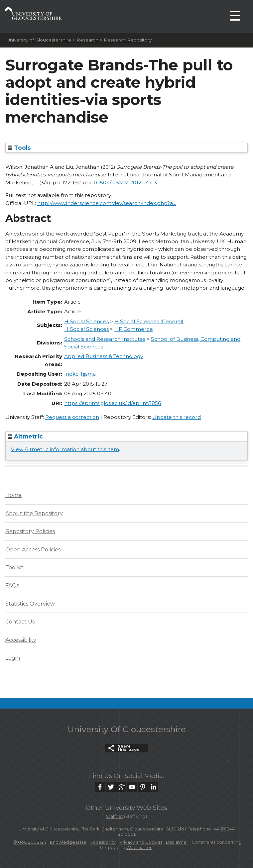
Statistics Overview (30, 604)
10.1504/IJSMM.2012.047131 (125, 183)
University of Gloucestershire (39, 40)
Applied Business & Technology (104, 356)
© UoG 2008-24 (30, 842)
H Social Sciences (86, 321)
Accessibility (21, 640)
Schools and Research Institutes (105, 339)
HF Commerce (134, 329)
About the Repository (34, 513)
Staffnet (115, 816)
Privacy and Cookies (141, 842)
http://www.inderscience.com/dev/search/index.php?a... (107, 203)
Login (13, 658)
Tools (19, 148)
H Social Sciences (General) (149, 321)
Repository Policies (30, 531)
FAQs (12, 585)
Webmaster (139, 848)
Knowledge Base (68, 842)
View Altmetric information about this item (65, 449)
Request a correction (72, 417)
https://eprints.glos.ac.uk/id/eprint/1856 (113, 403)
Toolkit (14, 568)
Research (87, 40)
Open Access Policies (33, 550)
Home (13, 495)
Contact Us (20, 622)
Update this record (177, 417)
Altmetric (25, 436)
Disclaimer (177, 842)
